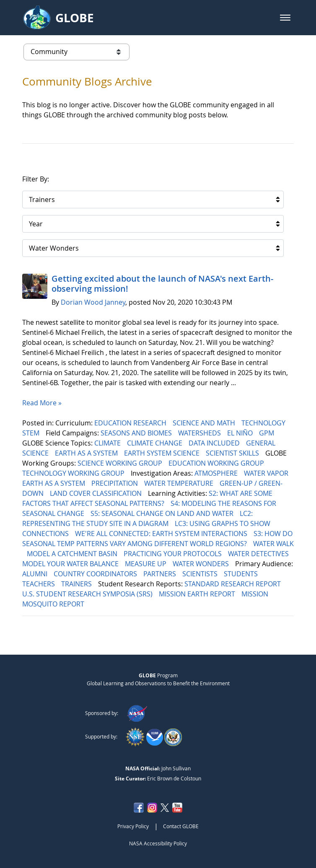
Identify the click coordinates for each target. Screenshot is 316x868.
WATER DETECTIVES (259, 554)
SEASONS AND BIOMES (137, 433)
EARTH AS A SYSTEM (87, 453)
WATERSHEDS (200, 433)
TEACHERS (39, 584)
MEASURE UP (146, 564)
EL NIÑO (241, 433)
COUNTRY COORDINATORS (96, 574)
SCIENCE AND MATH (205, 423)
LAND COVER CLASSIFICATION (97, 493)
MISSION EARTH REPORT (198, 594)
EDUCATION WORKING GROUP (217, 463)
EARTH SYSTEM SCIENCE (163, 453)
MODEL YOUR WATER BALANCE (71, 564)
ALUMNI (36, 574)
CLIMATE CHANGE (155, 443)
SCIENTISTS (201, 574)
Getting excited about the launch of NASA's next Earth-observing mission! (162, 284)
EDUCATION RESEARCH (131, 423)
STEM (32, 433)
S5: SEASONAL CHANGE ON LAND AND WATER (163, 513)
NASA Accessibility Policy (158, 843)
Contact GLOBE (181, 826)
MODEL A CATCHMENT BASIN (73, 554)
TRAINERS (77, 584)
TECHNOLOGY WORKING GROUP (74, 473)
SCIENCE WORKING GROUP (121, 463)
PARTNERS (161, 574)
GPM (267, 433)
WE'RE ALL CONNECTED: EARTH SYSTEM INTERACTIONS (162, 534)
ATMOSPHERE (217, 473)
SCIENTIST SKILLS (233, 453)
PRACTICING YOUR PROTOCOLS (174, 554)
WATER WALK (273, 544)
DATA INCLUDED (215, 443)
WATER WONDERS (202, 564)
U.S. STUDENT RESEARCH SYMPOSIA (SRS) (88, 594)
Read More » (42, 403)
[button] (285, 18)
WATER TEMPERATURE (180, 483)
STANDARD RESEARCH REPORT (233, 584)
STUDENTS (242, 574)
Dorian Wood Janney (93, 302)
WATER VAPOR (267, 473)
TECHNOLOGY (264, 423)
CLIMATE (108, 443)
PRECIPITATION (115, 483)
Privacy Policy (133, 826)
